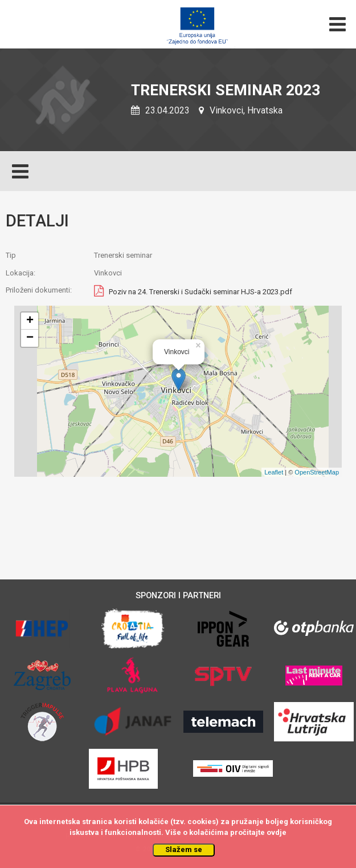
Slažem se (184, 849)
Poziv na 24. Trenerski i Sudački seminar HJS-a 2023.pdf (200, 292)
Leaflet (274, 472)
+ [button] (30, 321)
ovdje (277, 832)
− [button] (30, 338)
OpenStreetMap (317, 472)
